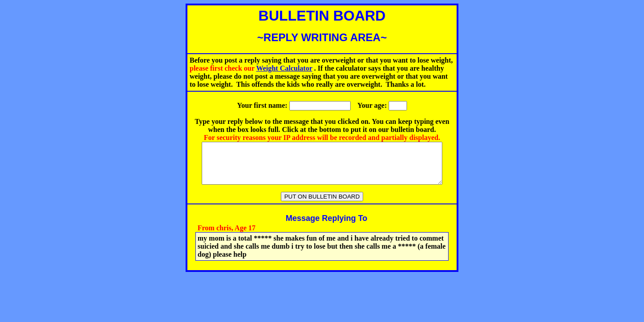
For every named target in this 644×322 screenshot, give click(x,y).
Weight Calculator (284, 68)
